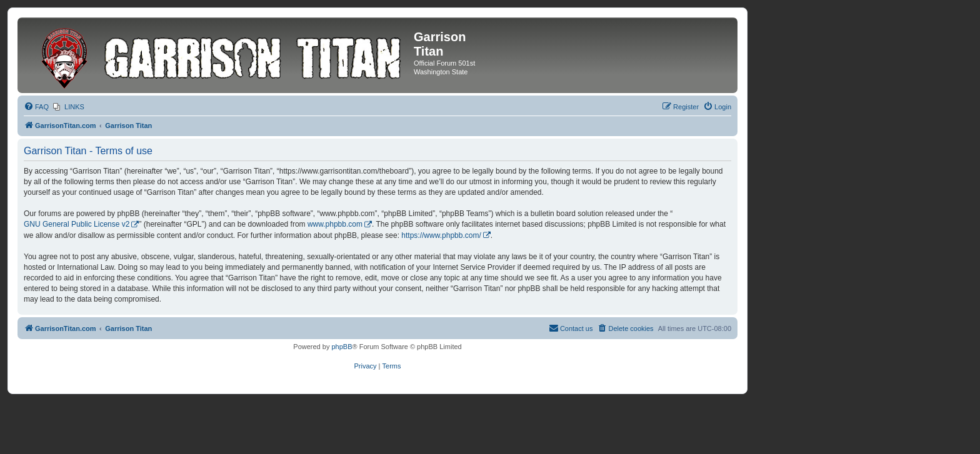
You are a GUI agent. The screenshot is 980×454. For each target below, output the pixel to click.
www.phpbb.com (335, 224)
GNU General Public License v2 (77, 224)
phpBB (342, 347)
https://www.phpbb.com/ (441, 235)
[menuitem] (36, 107)
